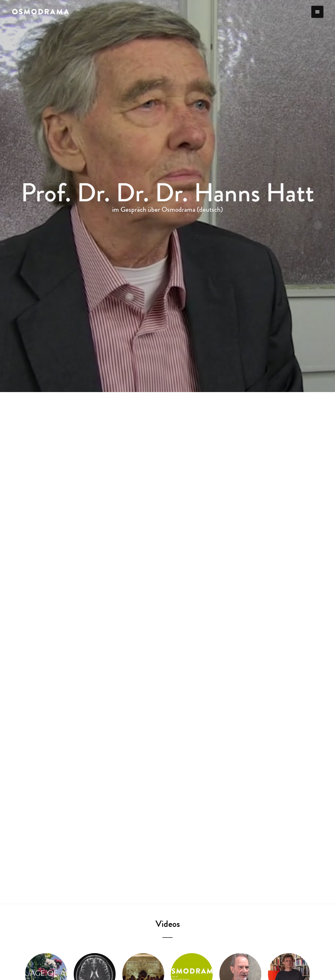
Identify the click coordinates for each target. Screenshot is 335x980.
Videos (168, 924)
